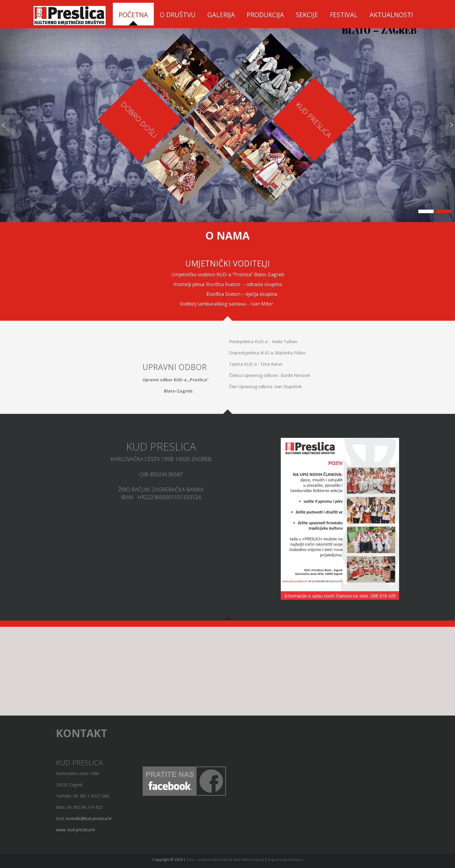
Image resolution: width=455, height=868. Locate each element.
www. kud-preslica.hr (76, 830)
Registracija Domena (285, 859)
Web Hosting (253, 859)
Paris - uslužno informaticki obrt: (214, 859)
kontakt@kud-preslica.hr (89, 818)
